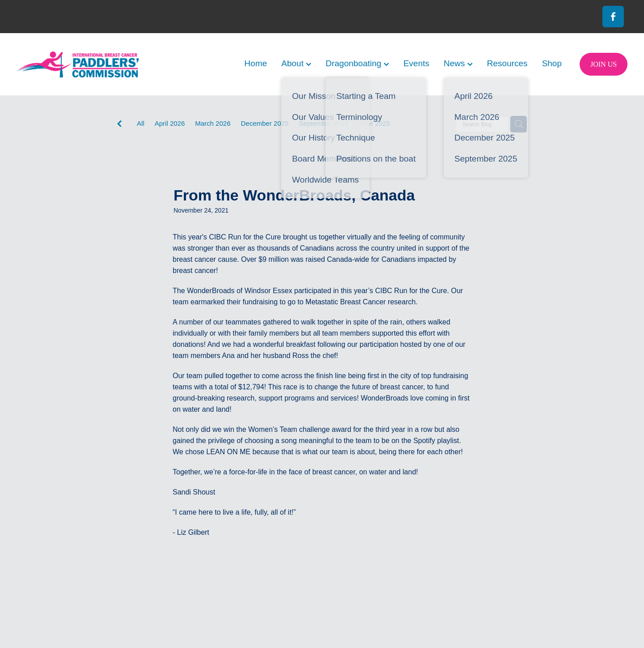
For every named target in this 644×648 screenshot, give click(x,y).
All (141, 123)
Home (256, 63)
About (296, 63)
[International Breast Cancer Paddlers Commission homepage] (78, 64)
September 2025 (324, 123)
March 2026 (213, 123)
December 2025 (265, 123)
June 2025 (374, 123)
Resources (507, 63)
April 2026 (170, 123)
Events (416, 63)
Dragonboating (357, 63)
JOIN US (604, 64)
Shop (552, 63)
